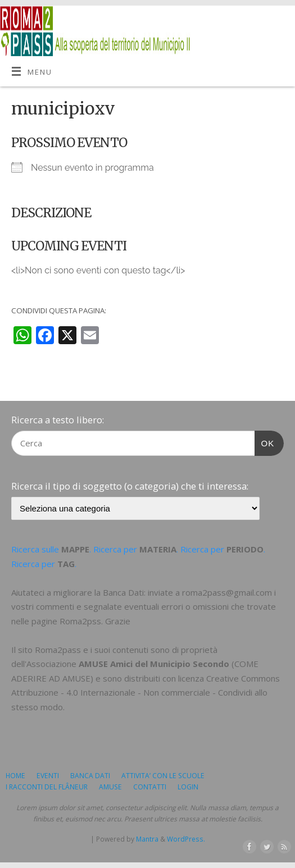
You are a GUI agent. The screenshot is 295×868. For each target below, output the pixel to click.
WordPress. (186, 839)
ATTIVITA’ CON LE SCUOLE (163, 776)
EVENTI (48, 776)
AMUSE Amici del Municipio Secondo (154, 664)
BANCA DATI (90, 776)
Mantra (147, 839)
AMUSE (110, 787)
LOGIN (188, 787)
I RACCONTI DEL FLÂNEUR (47, 787)
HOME (15, 776)
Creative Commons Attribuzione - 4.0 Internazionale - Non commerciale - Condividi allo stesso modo (146, 693)
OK (265, 442)
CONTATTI (150, 787)
